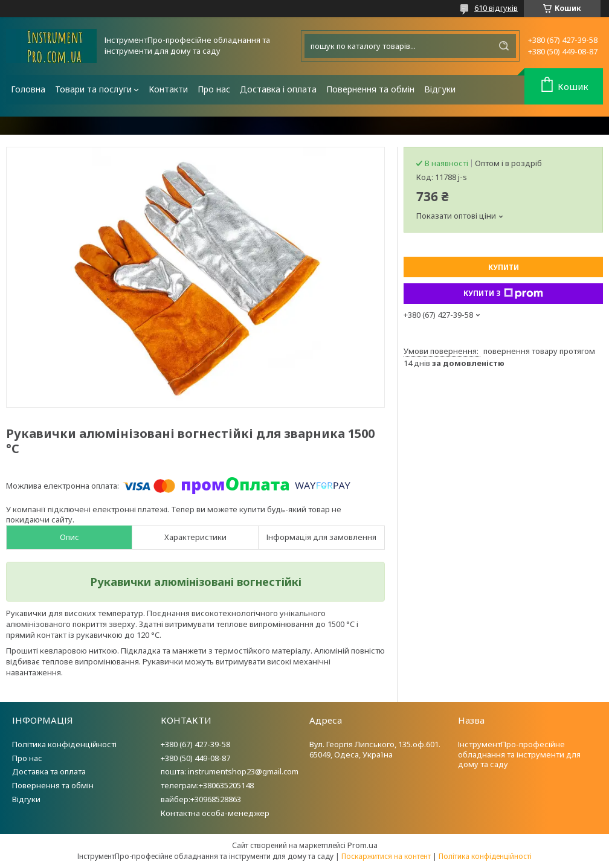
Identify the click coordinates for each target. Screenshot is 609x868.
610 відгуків (496, 8)
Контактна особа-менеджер (215, 813)
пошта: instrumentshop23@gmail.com (230, 771)
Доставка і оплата (278, 89)
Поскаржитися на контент (386, 856)
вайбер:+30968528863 (201, 799)
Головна (28, 89)
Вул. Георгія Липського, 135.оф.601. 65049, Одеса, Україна (375, 749)
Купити (504, 267)
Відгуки (440, 89)
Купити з (503, 294)
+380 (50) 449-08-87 (195, 758)
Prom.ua (362, 845)
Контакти (168, 89)
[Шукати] (504, 46)
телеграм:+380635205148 (207, 785)
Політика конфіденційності (64, 744)
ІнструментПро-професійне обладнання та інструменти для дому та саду (519, 754)
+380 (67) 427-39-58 (195, 744)
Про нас (214, 89)
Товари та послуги (93, 89)
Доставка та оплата (49, 771)
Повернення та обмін (370, 89)
